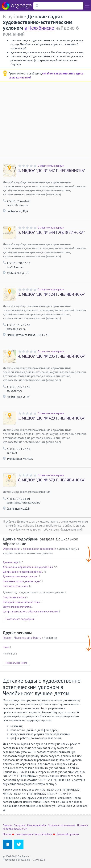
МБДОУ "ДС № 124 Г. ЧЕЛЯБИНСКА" (52, 294)
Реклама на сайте (37, 825)
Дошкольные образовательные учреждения (28, 567)
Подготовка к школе (14, 597)
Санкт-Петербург (43, 834)
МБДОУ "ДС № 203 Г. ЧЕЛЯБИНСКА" (52, 356)
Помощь (7, 825)
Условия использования (62, 825)
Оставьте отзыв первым (51, 166)
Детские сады (11, 562)
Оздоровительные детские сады (21, 602)
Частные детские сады (16, 586)
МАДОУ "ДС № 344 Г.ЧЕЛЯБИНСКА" (51, 233)
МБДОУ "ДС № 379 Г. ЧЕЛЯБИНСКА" (52, 480)
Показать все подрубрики (20, 619)
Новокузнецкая (24, 834)
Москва (7, 834)
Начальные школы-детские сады (21, 581)
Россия (7, 638)
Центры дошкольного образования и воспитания (31, 612)
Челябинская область (28, 638)
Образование (11, 549)
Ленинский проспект (68, 834)
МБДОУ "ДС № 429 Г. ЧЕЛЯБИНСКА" (52, 418)
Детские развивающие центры (20, 577)
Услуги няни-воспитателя (17, 607)
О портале (20, 825)
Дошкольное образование (39, 549)
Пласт (6, 647)
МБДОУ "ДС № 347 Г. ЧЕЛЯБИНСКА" (52, 171)
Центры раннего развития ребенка (22, 572)
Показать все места (16, 663)
